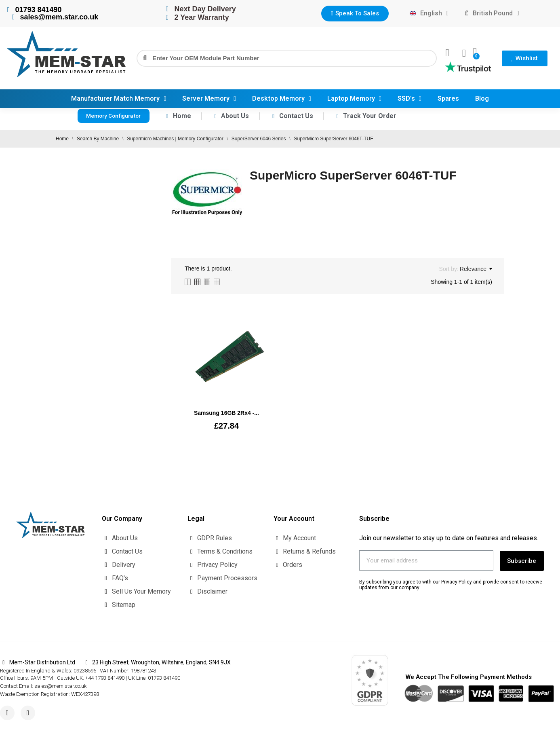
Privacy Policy (457, 581)
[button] (355, 14)
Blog (482, 98)
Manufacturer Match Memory (119, 99)
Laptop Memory (354, 99)
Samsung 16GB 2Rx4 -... (226, 413)
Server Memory (209, 99)
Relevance (476, 269)
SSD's (409, 99)
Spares (448, 98)
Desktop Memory (282, 99)
